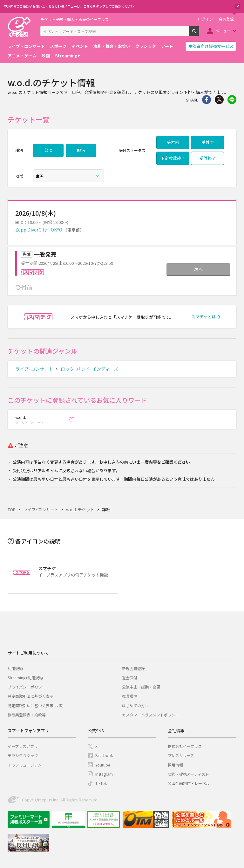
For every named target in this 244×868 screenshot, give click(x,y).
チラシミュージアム (25, 765)
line (232, 100)
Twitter (219, 100)
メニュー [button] (223, 31)
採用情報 (175, 765)
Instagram (104, 774)
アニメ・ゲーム (22, 56)
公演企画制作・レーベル (189, 783)
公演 (48, 150)
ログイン (206, 19)
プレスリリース (181, 755)
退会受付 (130, 678)
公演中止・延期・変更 (141, 687)
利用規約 (15, 668)
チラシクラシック (23, 755)
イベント (80, 46)
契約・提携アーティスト (188, 774)
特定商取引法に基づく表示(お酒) (36, 705)
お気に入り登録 (76, 420)
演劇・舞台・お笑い (112, 46)
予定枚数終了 (173, 158)
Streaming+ (68, 56)
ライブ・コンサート (26, 46)
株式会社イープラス (185, 746)
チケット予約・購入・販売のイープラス (75, 19)
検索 (199, 34)
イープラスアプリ (23, 746)
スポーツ (58, 46)
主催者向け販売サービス (211, 46)
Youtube (103, 765)
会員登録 (226, 19)
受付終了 (207, 158)
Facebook (104, 755)
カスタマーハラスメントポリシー (151, 715)
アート (167, 46)
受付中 (208, 142)
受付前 (173, 142)
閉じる (238, 6)
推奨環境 (130, 696)
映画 (46, 56)
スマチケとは (204, 317)
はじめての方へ (135, 705)
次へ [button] (198, 269)
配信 (81, 150)
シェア (207, 100)
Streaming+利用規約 (25, 678)
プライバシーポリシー (27, 687)
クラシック (146, 46)
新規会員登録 (133, 668)
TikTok (101, 783)
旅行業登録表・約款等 (27, 715)
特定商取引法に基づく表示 (30, 696)
